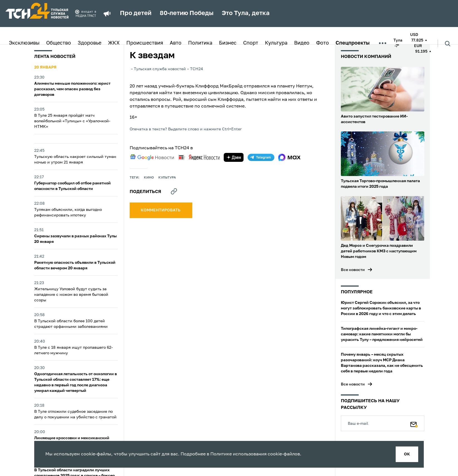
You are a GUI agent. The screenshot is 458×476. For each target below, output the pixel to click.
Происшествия (145, 43)
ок (407, 454)
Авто (176, 43)
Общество (59, 43)
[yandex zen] (234, 157)
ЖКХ (114, 43)
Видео (302, 43)
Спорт (251, 43)
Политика (200, 43)
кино (149, 178)
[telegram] (261, 157)
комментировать (161, 210)
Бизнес (228, 43)
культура (167, 178)
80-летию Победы (187, 13)
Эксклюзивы (24, 43)
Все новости (353, 270)
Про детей (136, 13)
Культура (276, 43)
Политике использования (238, 454)
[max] (290, 157)
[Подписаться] (414, 423)
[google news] (152, 157)
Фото (322, 43)
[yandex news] (199, 157)
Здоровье (89, 43)
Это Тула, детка (246, 13)
